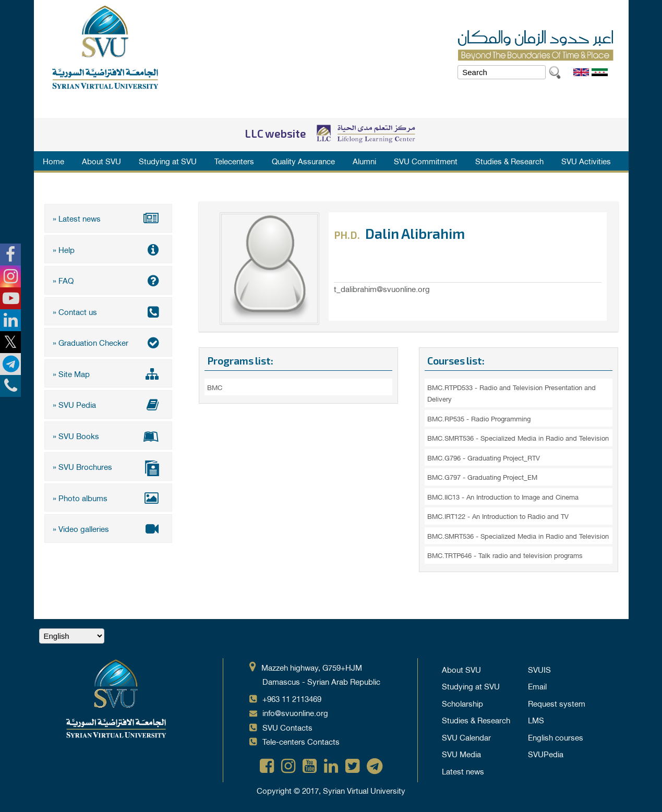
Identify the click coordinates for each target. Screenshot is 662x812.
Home (53, 161)
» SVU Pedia (108, 404)
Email (537, 686)
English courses (556, 737)
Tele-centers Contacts (301, 741)
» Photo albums (108, 498)
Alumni (364, 161)
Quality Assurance (303, 161)
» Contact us (108, 311)
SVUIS (539, 669)
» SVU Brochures (108, 468)
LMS (536, 720)
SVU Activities (586, 161)
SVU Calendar (466, 737)
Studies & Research (509, 161)
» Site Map (108, 373)
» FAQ (108, 280)
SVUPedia (546, 754)
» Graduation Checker (108, 342)
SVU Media (461, 754)
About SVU (101, 161)
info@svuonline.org (295, 712)
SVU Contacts (287, 727)
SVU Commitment (426, 161)
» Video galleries (108, 528)
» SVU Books (108, 435)
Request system (557, 703)
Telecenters (234, 161)
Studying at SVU (168, 161)
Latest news (463, 771)
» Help (108, 249)
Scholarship (462, 703)
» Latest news (108, 218)
